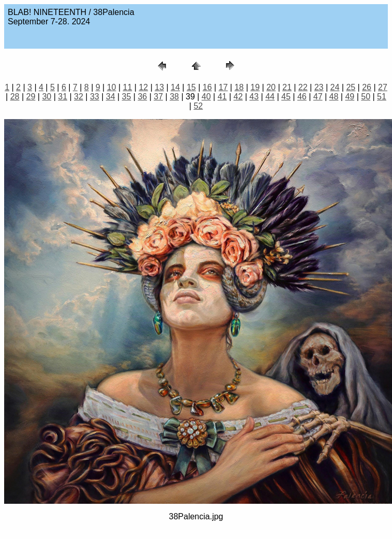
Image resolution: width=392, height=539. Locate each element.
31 (63, 97)
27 (383, 87)
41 (222, 97)
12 (143, 87)
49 (350, 97)
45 (286, 97)
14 (175, 87)
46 (302, 97)
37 (158, 97)
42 (238, 97)
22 (303, 87)
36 (142, 97)
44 (270, 97)
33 (95, 97)
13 (159, 87)
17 (223, 87)
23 (319, 87)
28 (15, 97)
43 (254, 97)
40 (206, 97)
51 (382, 97)
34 (111, 97)
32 (79, 97)
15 (191, 87)
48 (334, 97)
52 (198, 106)
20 (271, 87)
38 (174, 97)
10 (112, 87)
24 (335, 87)
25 (351, 87)
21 (287, 87)
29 (31, 97)
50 (366, 97)
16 (207, 87)
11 (128, 87)
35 (127, 97)
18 (239, 87)
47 (318, 97)
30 (47, 97)
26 (367, 87)
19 (255, 87)
